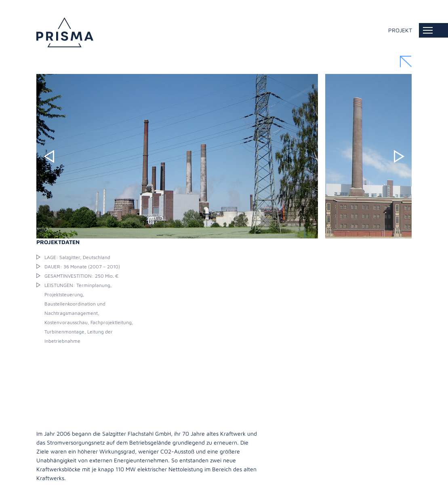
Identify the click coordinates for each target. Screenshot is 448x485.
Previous (49, 156)
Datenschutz (87, 478)
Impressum (49, 478)
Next (399, 156)
